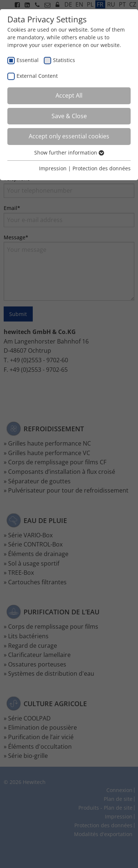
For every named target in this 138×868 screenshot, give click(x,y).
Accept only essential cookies (69, 136)
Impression (53, 168)
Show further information (69, 152)
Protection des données (102, 168)
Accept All (69, 95)
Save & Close (69, 116)
